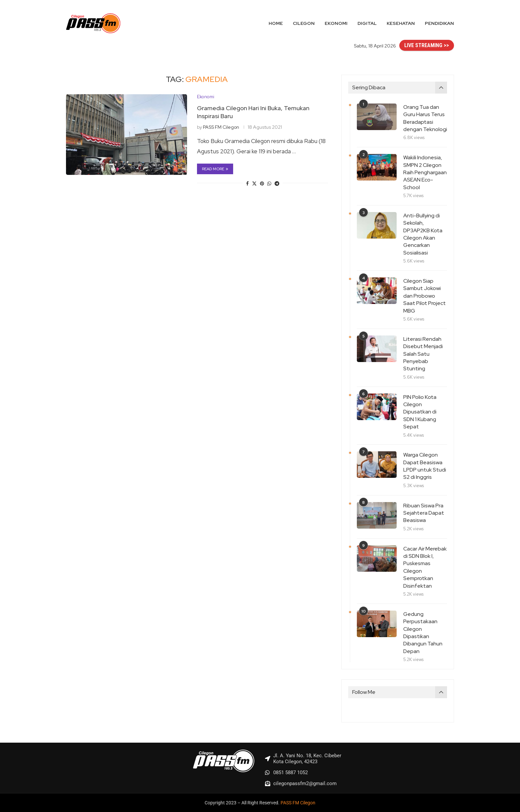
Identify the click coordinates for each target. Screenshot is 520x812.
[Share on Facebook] (247, 184)
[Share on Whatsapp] (269, 184)
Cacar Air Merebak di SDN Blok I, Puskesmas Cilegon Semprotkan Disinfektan (425, 567)
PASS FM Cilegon (221, 127)
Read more (215, 169)
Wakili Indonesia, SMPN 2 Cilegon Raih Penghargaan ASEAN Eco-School (425, 172)
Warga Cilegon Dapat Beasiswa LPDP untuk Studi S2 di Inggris (425, 466)
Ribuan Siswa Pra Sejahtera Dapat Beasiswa (424, 513)
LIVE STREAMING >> (427, 45)
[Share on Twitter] (254, 184)
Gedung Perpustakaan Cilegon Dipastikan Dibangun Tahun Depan (423, 633)
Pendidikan (439, 23)
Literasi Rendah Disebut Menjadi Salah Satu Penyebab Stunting (423, 354)
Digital (367, 23)
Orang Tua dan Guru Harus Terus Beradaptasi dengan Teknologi (425, 118)
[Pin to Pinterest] (262, 184)
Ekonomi (336, 23)
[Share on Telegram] (277, 184)
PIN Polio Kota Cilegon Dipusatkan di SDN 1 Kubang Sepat (420, 412)
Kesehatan (401, 23)
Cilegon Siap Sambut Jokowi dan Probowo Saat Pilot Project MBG (424, 296)
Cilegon (304, 23)
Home (276, 23)
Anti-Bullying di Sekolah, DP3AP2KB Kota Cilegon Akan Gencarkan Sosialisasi (423, 234)
